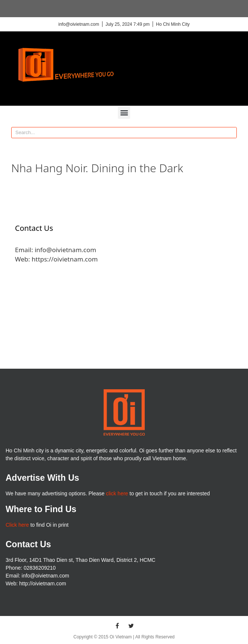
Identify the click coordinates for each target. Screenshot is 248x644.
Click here (17, 525)
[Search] (231, 133)
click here (117, 493)
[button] (124, 113)
